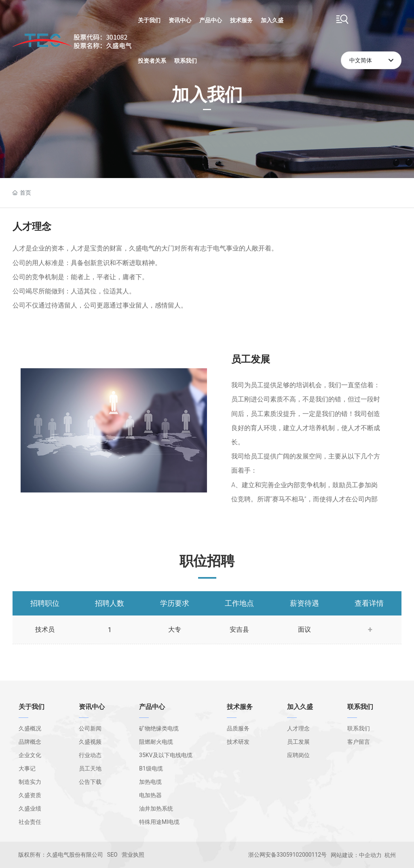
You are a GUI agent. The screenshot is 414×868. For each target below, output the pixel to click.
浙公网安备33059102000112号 (287, 855)
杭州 (390, 855)
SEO (112, 855)
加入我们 (207, 87)
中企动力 (370, 855)
